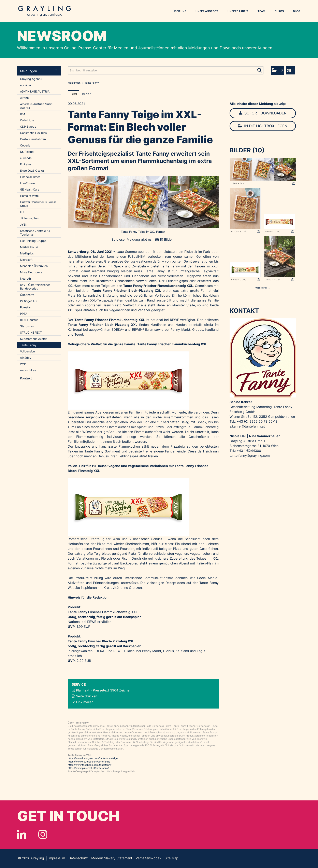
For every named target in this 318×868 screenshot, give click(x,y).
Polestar (25, 307)
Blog (297, 11)
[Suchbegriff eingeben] (166, 70)
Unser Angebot (207, 11)
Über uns (179, 11)
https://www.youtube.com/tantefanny (89, 762)
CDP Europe (28, 127)
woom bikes (28, 370)
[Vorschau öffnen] (143, 202)
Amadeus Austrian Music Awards (36, 106)
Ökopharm (27, 295)
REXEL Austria (29, 320)
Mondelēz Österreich (34, 266)
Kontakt (26, 378)
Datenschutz (78, 858)
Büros (279, 11)
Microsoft (26, 260)
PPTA (24, 314)
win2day (26, 358)
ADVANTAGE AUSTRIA (35, 91)
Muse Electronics (31, 272)
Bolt (23, 114)
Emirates (26, 164)
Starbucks (27, 326)
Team (261, 11)
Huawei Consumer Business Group (38, 204)
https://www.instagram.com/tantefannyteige (93, 758)
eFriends (26, 158)
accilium (25, 85)
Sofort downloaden (263, 113)
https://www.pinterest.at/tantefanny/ (88, 768)
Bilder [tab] (86, 94)
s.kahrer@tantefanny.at (247, 426)
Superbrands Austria (34, 339)
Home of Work (29, 196)
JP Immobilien (29, 218)
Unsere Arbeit (238, 11)
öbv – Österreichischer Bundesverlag (35, 287)
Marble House (29, 247)
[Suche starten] (260, 69)
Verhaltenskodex (148, 858)
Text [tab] (74, 94)
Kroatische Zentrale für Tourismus (35, 233)
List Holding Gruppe (33, 241)
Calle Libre (27, 120)
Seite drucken (87, 696)
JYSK (24, 225)
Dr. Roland (27, 152)
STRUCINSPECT (31, 332)
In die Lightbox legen (263, 126)
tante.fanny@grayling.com (250, 456)
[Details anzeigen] (294, 184)
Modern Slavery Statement (112, 858)
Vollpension (27, 351)
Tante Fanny (28, 345)
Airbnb (24, 98)
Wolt (23, 364)
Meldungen (39, 71)
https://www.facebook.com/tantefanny (90, 765)
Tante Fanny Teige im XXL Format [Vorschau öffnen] (143, 232)
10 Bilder (166, 239)
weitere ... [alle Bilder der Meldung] (263, 288)
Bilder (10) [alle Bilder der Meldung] (247, 150)
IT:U (23, 212)
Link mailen (85, 702)
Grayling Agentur (31, 79)
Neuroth (25, 278)
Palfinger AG (28, 301)
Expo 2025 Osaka (32, 171)
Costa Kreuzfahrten (33, 139)
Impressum (57, 858)
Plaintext (83, 690)
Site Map (171, 858)
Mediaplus (27, 253)
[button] (278, 71)
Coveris (25, 145)
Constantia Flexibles (33, 133)
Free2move (27, 183)
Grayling (45, 11)
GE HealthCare (30, 189)
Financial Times (30, 177)
